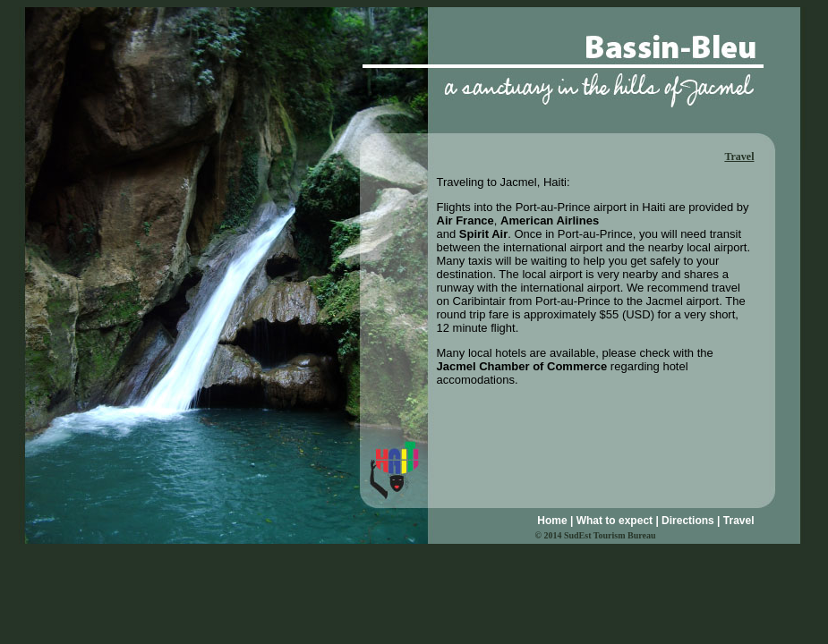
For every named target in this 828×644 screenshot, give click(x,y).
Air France (465, 220)
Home (552, 521)
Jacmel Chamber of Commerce (522, 366)
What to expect (615, 521)
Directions (688, 521)
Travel (739, 521)
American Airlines (550, 220)
